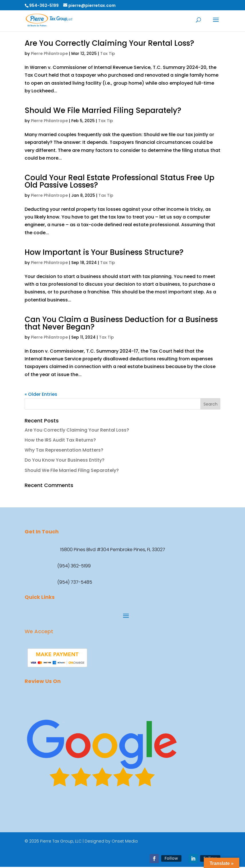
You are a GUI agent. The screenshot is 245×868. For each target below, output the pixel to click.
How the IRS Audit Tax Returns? (60, 440)
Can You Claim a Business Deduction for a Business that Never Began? (121, 323)
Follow (171, 858)
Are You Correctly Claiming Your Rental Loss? (109, 43)
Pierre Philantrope (49, 53)
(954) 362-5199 (74, 566)
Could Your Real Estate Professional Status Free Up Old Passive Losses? (119, 181)
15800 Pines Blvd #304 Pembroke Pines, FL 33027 (113, 550)
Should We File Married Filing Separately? (103, 110)
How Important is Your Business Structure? (104, 252)
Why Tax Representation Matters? (64, 450)
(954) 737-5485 (75, 582)
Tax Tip (108, 53)
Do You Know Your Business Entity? (65, 460)
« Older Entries (41, 394)
